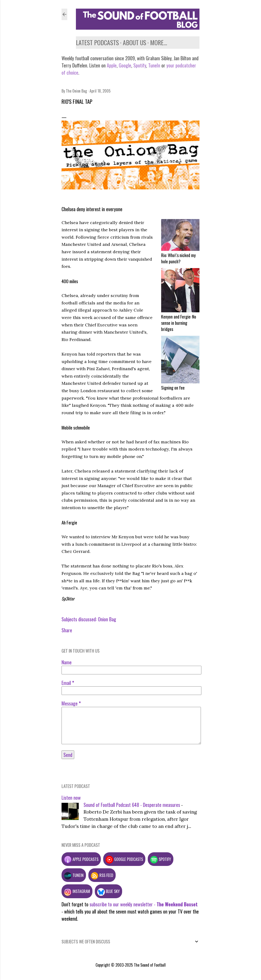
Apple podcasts (81, 859)
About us (134, 42)
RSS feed (102, 875)
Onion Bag (107, 619)
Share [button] (67, 630)
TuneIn (154, 65)
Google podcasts (124, 859)
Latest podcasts (97, 42)
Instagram (77, 891)
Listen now (71, 798)
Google (124, 65)
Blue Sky (108, 891)
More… (159, 42)
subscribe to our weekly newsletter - (144, 904)
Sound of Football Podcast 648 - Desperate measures (132, 805)
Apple (112, 65)
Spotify (140, 65)
